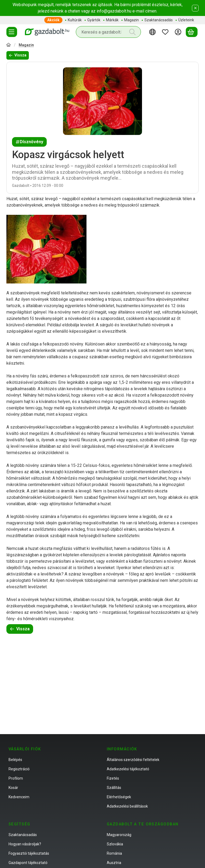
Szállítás (114, 788)
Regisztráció (19, 769)
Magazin (26, 45)
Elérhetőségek (119, 797)
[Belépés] (179, 32)
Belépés (15, 760)
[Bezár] (195, 8)
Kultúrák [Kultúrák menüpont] (75, 20)
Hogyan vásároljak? (25, 844)
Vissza (18, 55)
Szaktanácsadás (23, 835)
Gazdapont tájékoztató (28, 863)
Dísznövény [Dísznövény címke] (29, 142)
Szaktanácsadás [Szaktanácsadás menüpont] (159, 20)
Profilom (16, 778)
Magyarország (119, 835)
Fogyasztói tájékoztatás (29, 853)
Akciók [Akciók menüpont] (53, 20)
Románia (114, 853)
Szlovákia (115, 844)
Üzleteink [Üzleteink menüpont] (186, 20)
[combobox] (108, 32)
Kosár (13, 788)
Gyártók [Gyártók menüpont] (94, 20)
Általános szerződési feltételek (133, 760)
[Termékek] (12, 32)
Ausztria (114, 863)
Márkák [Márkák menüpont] (112, 20)
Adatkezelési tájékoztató (128, 769)
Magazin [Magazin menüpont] (131, 20)
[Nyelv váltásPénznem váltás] (153, 32)
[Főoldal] (9, 45)
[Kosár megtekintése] (192, 32)
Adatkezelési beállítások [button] (127, 806)
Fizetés (113, 778)
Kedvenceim (19, 797)
